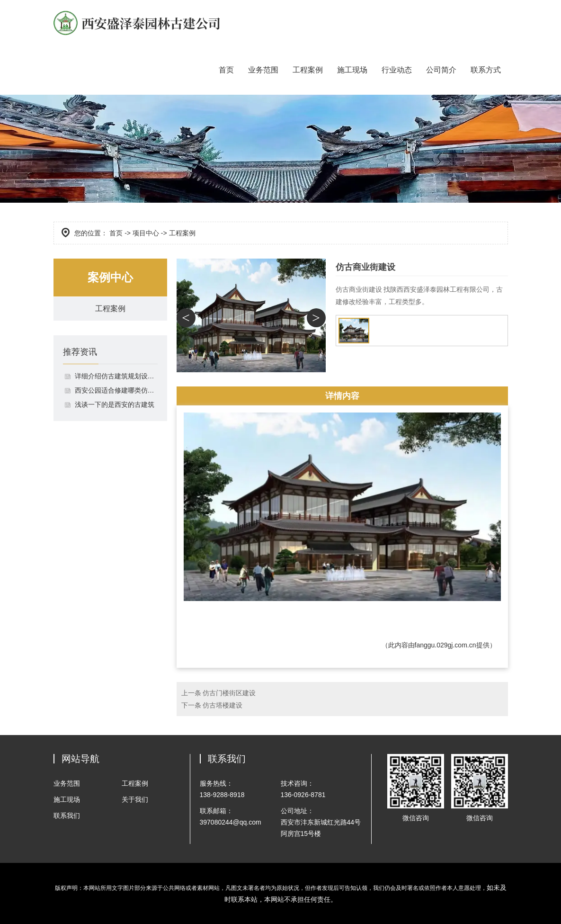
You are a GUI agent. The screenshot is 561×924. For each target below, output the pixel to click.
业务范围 (263, 70)
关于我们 (135, 799)
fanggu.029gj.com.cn (445, 645)
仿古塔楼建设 (223, 705)
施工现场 (352, 70)
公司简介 (441, 70)
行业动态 (397, 70)
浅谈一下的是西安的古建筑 (115, 404)
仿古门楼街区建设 (229, 693)
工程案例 (308, 70)
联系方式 (486, 70)
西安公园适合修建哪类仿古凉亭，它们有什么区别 (116, 390)
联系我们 (67, 816)
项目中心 (146, 233)
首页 (226, 70)
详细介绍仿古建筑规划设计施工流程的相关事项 (116, 376)
